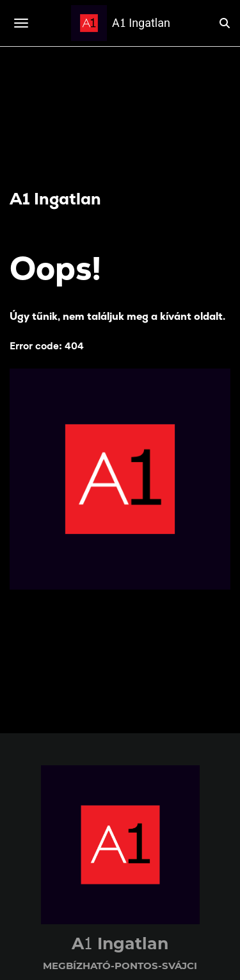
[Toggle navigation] (21, 23)
